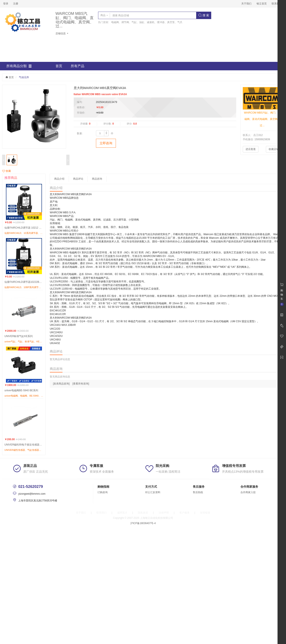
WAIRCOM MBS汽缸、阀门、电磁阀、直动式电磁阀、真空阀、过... (75, 20)
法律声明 (164, 513)
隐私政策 (143, 513)
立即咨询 (106, 143)
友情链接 (205, 513)
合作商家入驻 (248, 492)
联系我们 (277, 4)
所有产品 (78, 66)
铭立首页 (262, 4)
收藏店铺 (274, 149)
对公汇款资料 (153, 492)
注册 (16, 4)
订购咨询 (103, 492)
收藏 (6, 171)
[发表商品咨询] (61, 384)
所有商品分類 (19, 66)
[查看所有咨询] (81, 384)
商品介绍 (59, 179)
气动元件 (24, 77)
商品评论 (78, 179)
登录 (6, 4)
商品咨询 (97, 179)
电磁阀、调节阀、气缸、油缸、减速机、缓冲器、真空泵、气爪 (147, 22)
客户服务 (185, 513)
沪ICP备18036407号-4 (143, 523)
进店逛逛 (251, 149)
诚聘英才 (122, 513)
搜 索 (204, 15)
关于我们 (246, 4)
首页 (59, 66)
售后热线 (198, 492)
